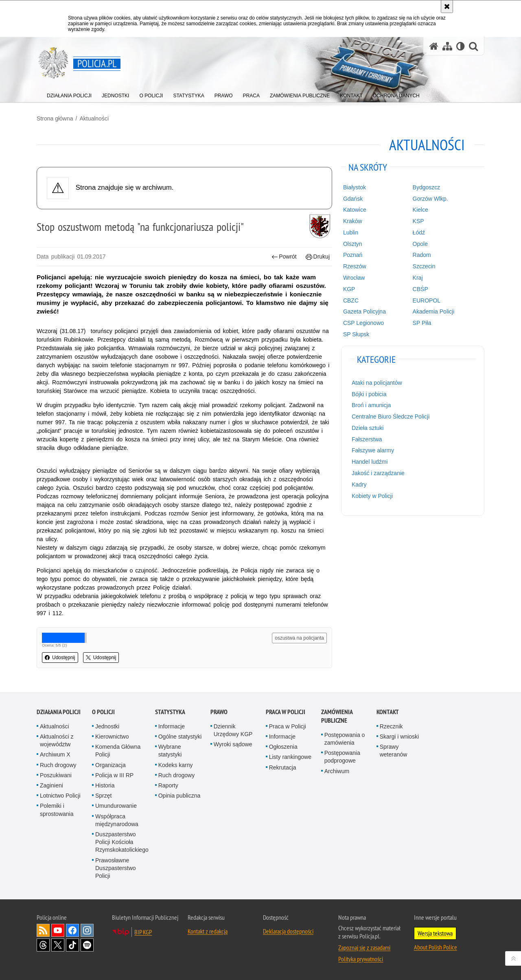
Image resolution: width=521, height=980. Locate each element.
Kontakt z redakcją (208, 931)
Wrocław (354, 278)
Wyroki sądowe (233, 744)
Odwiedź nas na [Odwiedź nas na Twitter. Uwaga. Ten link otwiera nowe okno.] (58, 945)
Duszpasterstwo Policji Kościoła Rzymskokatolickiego (122, 842)
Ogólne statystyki (180, 737)
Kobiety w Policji (372, 496)
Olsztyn (353, 244)
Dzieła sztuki (368, 428)
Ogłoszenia (283, 747)
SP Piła (422, 323)
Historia (105, 785)
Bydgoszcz (427, 187)
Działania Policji (59, 712)
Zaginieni (51, 785)
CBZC (351, 300)
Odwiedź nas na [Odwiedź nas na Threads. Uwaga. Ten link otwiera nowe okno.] (43, 945)
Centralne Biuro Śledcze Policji (391, 417)
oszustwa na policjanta (299, 638)
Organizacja (111, 765)
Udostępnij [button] (60, 658)
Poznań (353, 255)
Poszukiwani (56, 775)
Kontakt (388, 712)
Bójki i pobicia (369, 394)
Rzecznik (391, 726)
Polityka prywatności (361, 959)
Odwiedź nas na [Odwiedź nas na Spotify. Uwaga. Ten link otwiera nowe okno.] (87, 945)
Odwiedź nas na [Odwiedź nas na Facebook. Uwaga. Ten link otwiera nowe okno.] (72, 930)
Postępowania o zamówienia (345, 739)
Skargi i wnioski (399, 737)
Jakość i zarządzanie (378, 473)
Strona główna (55, 118)
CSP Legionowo (363, 323)
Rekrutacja (283, 767)
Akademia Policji (434, 311)
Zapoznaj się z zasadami (364, 947)
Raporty (168, 785)
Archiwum (337, 771)
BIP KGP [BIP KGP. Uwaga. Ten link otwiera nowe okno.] (143, 932)
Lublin (351, 232)
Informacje (172, 726)
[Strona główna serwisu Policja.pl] (434, 46)
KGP (349, 289)
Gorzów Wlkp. (430, 199)
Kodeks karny (176, 765)
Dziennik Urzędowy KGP (233, 730)
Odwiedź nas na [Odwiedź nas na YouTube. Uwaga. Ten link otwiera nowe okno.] (58, 930)
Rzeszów (355, 266)
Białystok (355, 187)
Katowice (355, 210)
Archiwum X (55, 754)
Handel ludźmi (370, 462)
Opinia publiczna (180, 796)
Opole (420, 244)
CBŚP (420, 289)
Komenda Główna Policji (118, 751)
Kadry (359, 485)
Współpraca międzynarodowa (117, 820)
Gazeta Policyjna (364, 311)
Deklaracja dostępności (288, 931)
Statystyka (170, 712)
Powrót (284, 257)
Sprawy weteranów (394, 751)
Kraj (418, 278)
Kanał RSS (43, 930)
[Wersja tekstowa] (461, 46)
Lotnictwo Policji (60, 796)
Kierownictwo (112, 737)
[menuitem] (69, 94)
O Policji (103, 712)
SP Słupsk (356, 334)
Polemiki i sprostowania (57, 810)
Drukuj (318, 257)
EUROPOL (427, 300)
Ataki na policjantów (377, 383)
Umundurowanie (116, 806)
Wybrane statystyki (170, 751)
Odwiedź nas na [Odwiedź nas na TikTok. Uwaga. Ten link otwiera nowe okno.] (72, 945)
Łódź (419, 232)
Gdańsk (353, 199)
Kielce (420, 210)
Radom (422, 255)
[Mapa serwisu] (447, 46)
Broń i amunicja (371, 405)
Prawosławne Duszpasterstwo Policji (116, 868)
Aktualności (94, 118)
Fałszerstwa (367, 439)
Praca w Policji (286, 712)
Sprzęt (103, 796)
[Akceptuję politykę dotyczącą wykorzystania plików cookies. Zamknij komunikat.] (447, 7)
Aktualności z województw (57, 740)
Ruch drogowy (58, 765)
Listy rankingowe (290, 757)
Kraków (353, 221)
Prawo (219, 712)
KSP (418, 221)
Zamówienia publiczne (337, 716)
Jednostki (107, 726)
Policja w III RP (114, 775)
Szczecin (424, 266)
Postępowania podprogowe (342, 757)
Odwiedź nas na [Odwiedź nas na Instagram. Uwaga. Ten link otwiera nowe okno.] (87, 930)
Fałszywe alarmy (373, 450)
